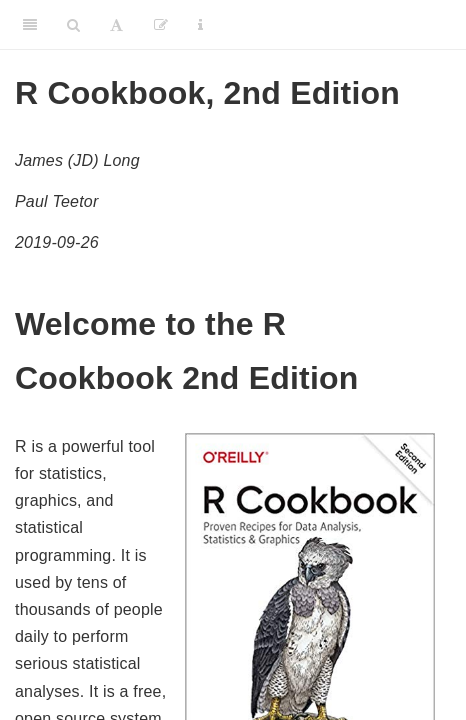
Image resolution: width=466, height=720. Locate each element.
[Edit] (161, 25)
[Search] (73, 25)
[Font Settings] (116, 25)
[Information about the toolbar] (200, 25)
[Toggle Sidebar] (30, 25)
